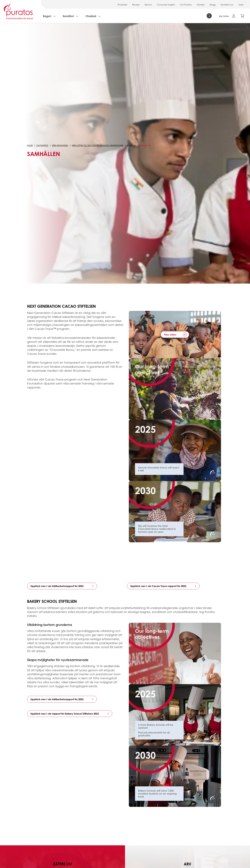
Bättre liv (131, 145)
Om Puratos (186, 5)
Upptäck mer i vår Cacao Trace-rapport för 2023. (158, 586)
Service (148, 5)
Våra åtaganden (60, 145)
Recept (136, 5)
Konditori (68, 16)
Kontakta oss (227, 5)
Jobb (241, 5)
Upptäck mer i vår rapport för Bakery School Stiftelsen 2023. (65, 714)
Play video (170, 335)
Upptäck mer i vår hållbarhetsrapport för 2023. (57, 586)
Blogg (213, 5)
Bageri (47, 16)
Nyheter (201, 5)
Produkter (122, 5)
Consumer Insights (166, 5)
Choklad (91, 16)
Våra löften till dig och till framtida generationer (97, 145)
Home (30, 145)
